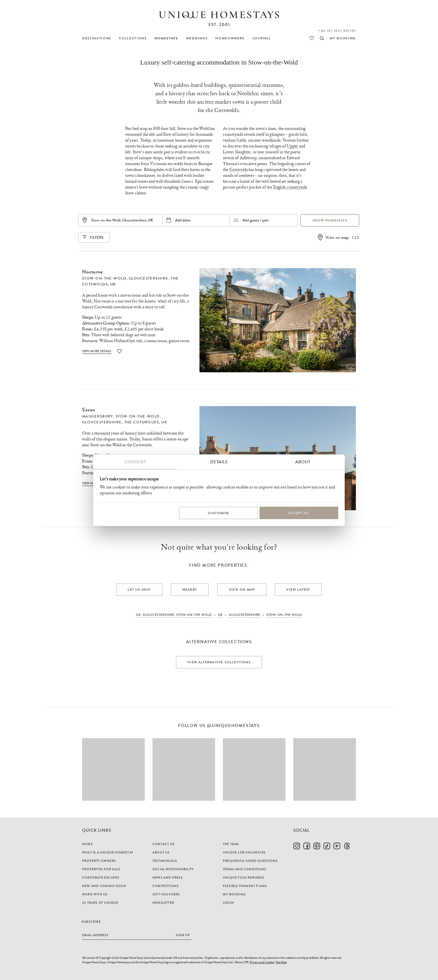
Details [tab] (219, 462)
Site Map (281, 962)
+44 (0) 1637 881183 (337, 31)
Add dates (183, 220)
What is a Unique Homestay (108, 852)
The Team (231, 844)
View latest (298, 590)
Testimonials (165, 861)
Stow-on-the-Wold (104, 278)
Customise (219, 513)
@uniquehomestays (233, 726)
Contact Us (164, 844)
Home (87, 844)
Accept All (299, 513)
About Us (161, 852)
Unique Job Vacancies (244, 852)
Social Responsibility (173, 869)
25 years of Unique (100, 903)
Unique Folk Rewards (244, 878)
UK (113, 284)
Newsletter (163, 903)
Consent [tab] (135, 462)
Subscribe (91, 922)
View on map (337, 237)
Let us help (139, 590)
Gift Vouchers (166, 894)
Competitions (166, 886)
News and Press (168, 878)
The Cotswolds (142, 422)
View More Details (97, 351)
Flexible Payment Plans (245, 886)
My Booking (234, 894)
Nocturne (92, 272)
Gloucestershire (149, 278)
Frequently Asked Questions (250, 861)
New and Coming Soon (104, 886)
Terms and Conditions (245, 869)
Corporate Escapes (101, 878)
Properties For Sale (101, 869)
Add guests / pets (256, 220)
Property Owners (99, 861)
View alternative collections (219, 662)
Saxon (89, 410)
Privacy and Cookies (262, 962)
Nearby (190, 590)
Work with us (95, 894)
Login (228, 903)
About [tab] (303, 462)
